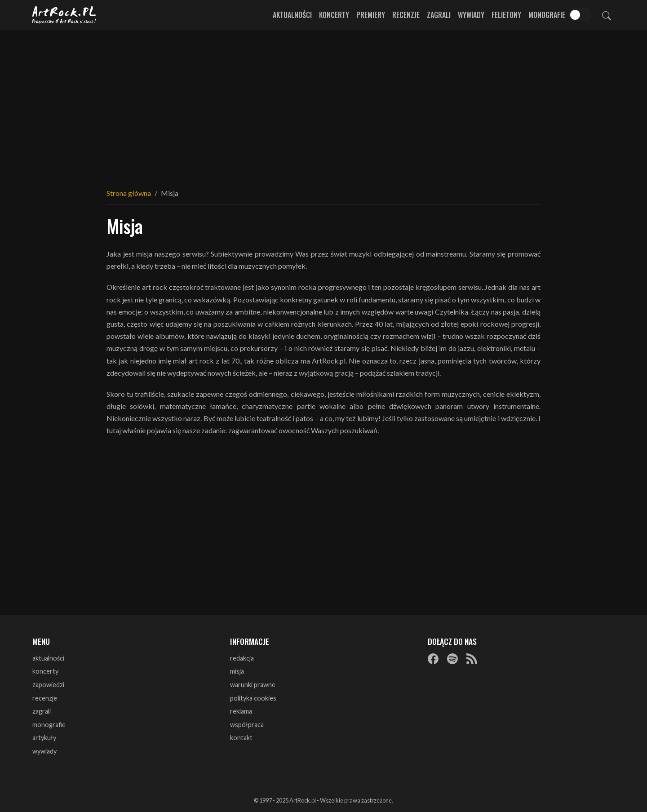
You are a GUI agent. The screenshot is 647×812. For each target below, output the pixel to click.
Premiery (371, 15)
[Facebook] (433, 659)
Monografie (547, 15)
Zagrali (439, 15)
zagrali (42, 711)
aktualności (48, 658)
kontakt (241, 738)
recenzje (45, 698)
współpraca (247, 725)
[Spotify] (452, 659)
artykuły (44, 738)
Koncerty (334, 15)
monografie (49, 725)
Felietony (506, 15)
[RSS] (472, 659)
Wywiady (471, 15)
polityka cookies (253, 698)
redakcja (242, 658)
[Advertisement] (323, 103)
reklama (241, 711)
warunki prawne (253, 685)
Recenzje (406, 15)
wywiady (44, 751)
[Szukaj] (607, 15)
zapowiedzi (48, 685)
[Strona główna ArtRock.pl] (65, 15)
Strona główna (129, 193)
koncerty (45, 671)
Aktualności (292, 15)
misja (237, 671)
